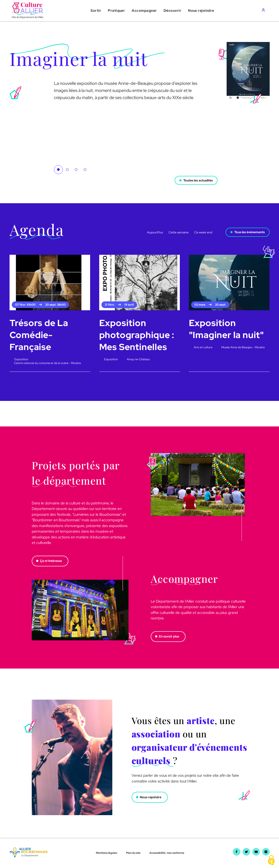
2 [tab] (67, 170)
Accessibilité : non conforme (167, 853)
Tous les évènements (250, 232)
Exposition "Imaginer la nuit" (226, 329)
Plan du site (133, 853)
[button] (96, 11)
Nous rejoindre (151, 797)
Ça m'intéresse (51, 561)
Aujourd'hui (155, 232)
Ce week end (203, 232)
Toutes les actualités (198, 180)
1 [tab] (58, 170)
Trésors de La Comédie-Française (39, 335)
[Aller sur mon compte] (264, 11)
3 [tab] (76, 170)
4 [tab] (85, 170)
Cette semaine (179, 232)
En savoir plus (169, 637)
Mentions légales (107, 853)
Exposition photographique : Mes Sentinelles (137, 335)
